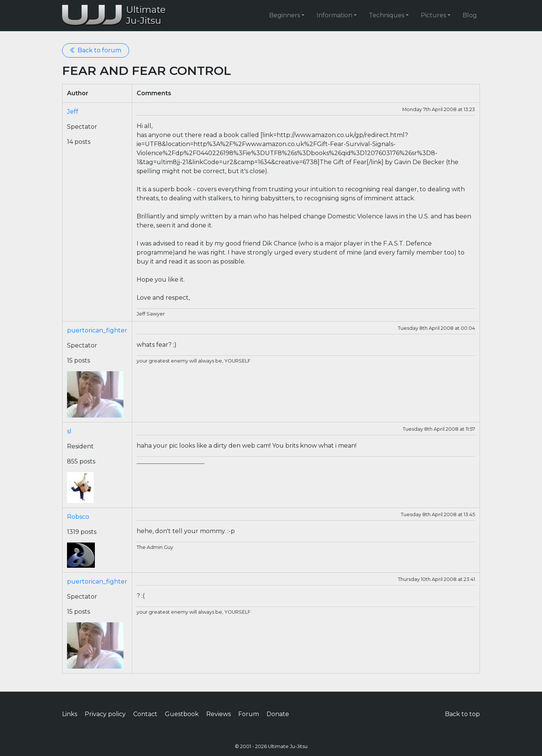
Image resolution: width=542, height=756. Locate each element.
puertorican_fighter (97, 330)
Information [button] (334, 15)
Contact (145, 714)
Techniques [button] (387, 15)
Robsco (78, 517)
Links (70, 714)
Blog (470, 15)
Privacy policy (105, 714)
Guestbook (182, 714)
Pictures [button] (433, 15)
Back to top (462, 714)
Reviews (218, 714)
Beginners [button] (285, 15)
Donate (278, 714)
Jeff (73, 112)
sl (69, 431)
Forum (249, 714)
